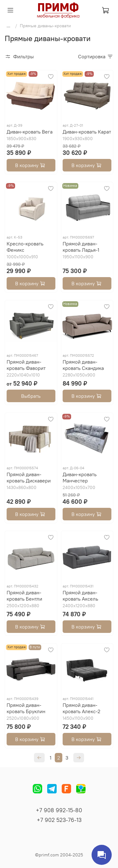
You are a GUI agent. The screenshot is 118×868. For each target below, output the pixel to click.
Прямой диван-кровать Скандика (83, 365)
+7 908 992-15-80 (59, 810)
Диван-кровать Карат (87, 132)
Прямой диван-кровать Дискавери (29, 477)
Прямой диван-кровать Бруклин (26, 708)
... (8, 26)
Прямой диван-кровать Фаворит (26, 365)
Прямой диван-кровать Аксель (80, 596)
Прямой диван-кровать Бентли (24, 596)
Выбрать (31, 396)
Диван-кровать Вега (30, 132)
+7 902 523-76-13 (59, 820)
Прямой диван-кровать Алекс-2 (81, 708)
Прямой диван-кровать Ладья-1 (81, 247)
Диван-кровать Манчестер (80, 477)
